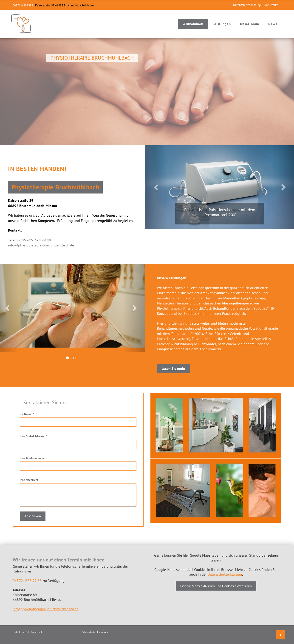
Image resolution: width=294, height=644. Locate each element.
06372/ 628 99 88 (27, 580)
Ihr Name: (27, 414)
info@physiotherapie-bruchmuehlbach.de (41, 245)
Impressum (271, 5)
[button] (157, 187)
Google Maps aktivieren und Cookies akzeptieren (216, 586)
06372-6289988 (23, 5)
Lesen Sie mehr (174, 368)
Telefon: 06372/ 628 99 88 (29, 240)
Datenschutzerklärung (247, 5)
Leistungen (222, 24)
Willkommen (193, 24)
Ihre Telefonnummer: (33, 458)
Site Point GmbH (35, 632)
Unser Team (250, 24)
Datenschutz (88, 632)
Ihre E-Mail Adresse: (34, 436)
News (273, 24)
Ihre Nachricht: (30, 480)
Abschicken (33, 516)
